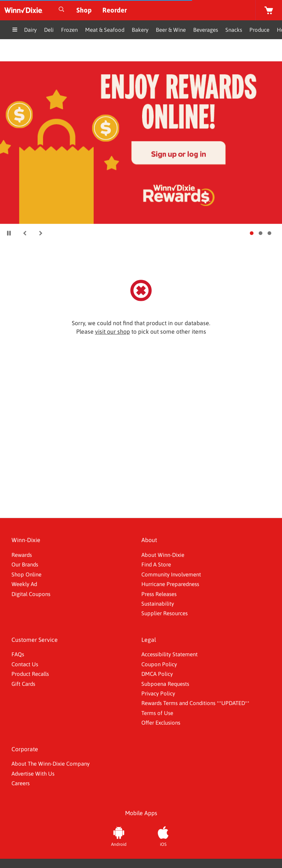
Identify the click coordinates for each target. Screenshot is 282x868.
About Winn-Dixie (163, 555)
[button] (25, 233)
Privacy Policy (158, 693)
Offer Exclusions (161, 723)
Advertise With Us (33, 774)
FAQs (18, 654)
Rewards (22, 555)
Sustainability (158, 604)
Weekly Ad (24, 584)
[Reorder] (115, 10)
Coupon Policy (159, 664)
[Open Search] (61, 10)
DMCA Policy (157, 674)
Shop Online (26, 574)
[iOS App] (163, 836)
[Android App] (119, 836)
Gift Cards (23, 684)
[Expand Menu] (15, 30)
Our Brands (25, 564)
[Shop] (84, 10)
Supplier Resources (164, 613)
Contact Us (25, 664)
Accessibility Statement (169, 654)
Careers (21, 783)
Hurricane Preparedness (170, 584)
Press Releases (159, 594)
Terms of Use (157, 713)
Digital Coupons (31, 594)
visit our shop (113, 331)
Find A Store (156, 564)
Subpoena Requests (165, 684)
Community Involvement (171, 574)
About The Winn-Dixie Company (51, 764)
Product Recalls (30, 674)
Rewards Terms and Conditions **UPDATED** (195, 703)
